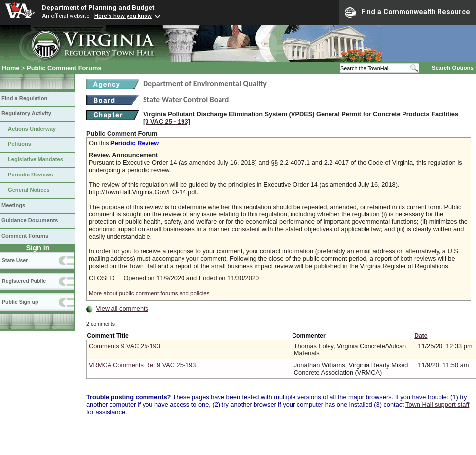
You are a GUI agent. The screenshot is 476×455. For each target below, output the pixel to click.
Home (11, 68)
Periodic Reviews (31, 175)
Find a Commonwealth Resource (407, 12)
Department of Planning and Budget (98, 7)
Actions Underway (32, 129)
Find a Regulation (24, 98)
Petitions (19, 144)
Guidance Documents (30, 220)
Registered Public (24, 281)
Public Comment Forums (64, 68)
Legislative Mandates (36, 159)
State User (15, 260)
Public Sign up (20, 302)
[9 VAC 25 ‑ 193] (167, 122)
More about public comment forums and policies (149, 293)
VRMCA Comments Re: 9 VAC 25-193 (142, 365)
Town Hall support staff (437, 404)
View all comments (122, 308)
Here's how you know (123, 16)
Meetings (13, 205)
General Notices (29, 190)
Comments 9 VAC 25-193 (125, 346)
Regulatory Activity (26, 113)
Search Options (453, 68)
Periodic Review (135, 143)
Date (421, 336)
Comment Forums (25, 236)
